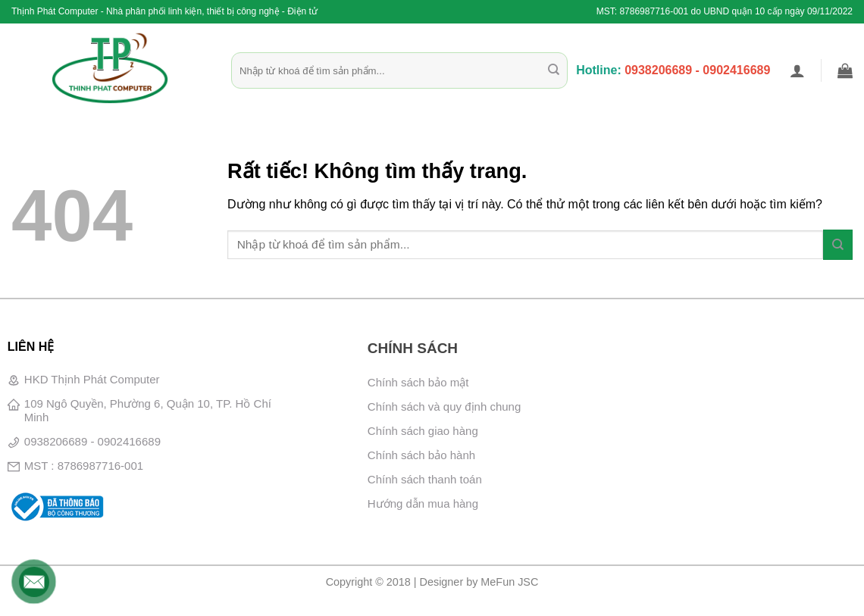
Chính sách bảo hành (421, 455)
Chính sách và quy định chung (444, 406)
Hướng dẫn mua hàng (423, 503)
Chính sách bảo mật (418, 382)
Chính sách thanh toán (425, 479)
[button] (797, 70)
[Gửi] (554, 70)
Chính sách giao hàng (423, 431)
